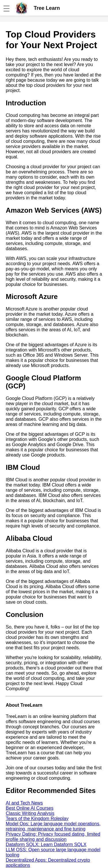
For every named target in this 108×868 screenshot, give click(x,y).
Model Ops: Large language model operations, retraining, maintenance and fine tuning (53, 826)
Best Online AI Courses (30, 808)
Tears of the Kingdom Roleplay (37, 819)
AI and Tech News (24, 803)
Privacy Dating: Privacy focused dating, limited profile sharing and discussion (53, 837)
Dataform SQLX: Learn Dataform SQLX (46, 844)
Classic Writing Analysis (30, 813)
